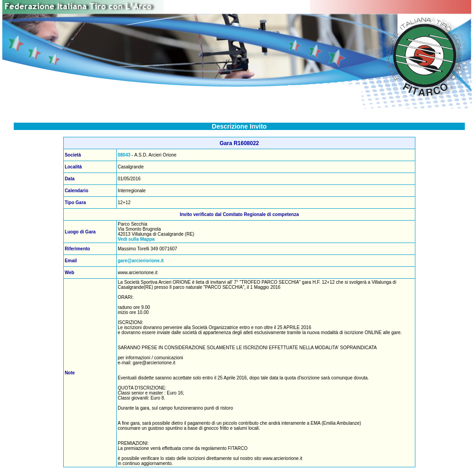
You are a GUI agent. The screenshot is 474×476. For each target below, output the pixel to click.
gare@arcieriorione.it (141, 261)
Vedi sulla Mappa (136, 239)
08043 (124, 155)
